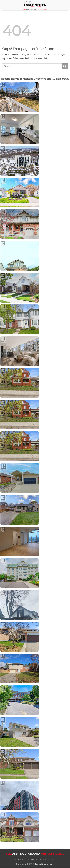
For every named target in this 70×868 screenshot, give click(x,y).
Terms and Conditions (25, 860)
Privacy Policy (49, 860)
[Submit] (65, 66)
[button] (4, 5)
